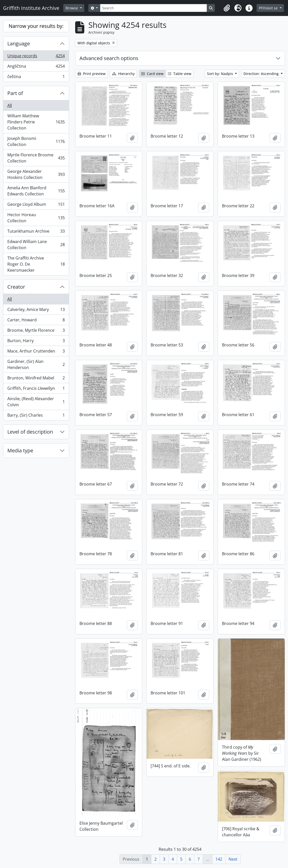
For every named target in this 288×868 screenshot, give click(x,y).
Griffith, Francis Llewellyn (36, 389)
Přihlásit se (269, 8)
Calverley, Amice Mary (36, 311)
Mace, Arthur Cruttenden (36, 352)
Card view (152, 74)
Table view (180, 74)
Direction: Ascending (262, 74)
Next (233, 859)
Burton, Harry (36, 342)
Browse (72, 8)
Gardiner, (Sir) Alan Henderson (36, 364)
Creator (16, 287)
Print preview (91, 74)
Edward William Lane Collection (36, 245)
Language (19, 43)
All (10, 105)
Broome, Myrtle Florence (36, 331)
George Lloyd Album (36, 205)
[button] (227, 8)
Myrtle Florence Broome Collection (36, 158)
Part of (15, 93)
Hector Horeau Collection (36, 218)
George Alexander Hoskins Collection (36, 174)
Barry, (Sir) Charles (36, 416)
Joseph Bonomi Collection (36, 141)
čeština (36, 78)
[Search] (153, 8)
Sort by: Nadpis (221, 74)
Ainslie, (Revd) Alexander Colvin (36, 402)
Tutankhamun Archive (36, 232)
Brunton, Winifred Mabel (36, 379)
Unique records (36, 57)
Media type (20, 450)
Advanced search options (109, 58)
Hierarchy (123, 74)
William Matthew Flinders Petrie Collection (36, 122)
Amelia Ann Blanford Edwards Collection (36, 191)
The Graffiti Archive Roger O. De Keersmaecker (36, 264)
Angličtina (36, 67)
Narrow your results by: (36, 26)
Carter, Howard (36, 321)
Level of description (30, 432)
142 (219, 859)
